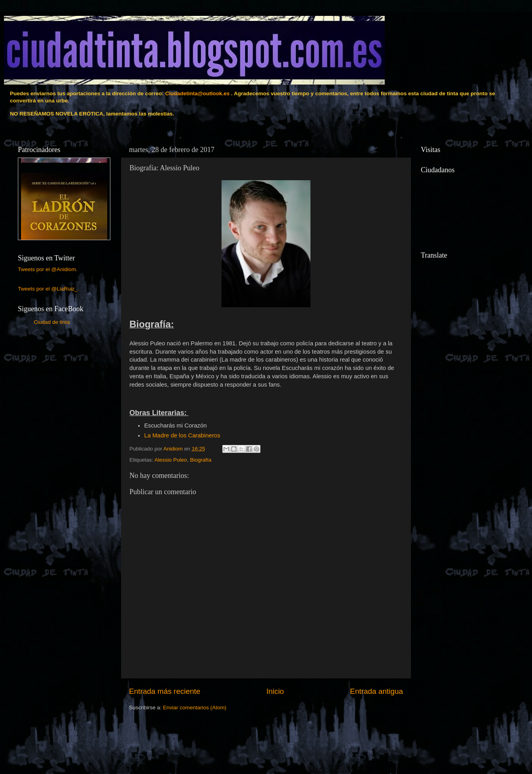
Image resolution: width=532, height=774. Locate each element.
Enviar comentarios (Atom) (195, 708)
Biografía (200, 460)
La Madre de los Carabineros (182, 435)
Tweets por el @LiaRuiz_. (48, 289)
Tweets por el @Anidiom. (48, 269)
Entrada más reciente (165, 691)
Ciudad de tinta (52, 322)
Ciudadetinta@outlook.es (197, 93)
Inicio (275, 691)
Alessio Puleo (171, 460)
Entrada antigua (377, 691)
